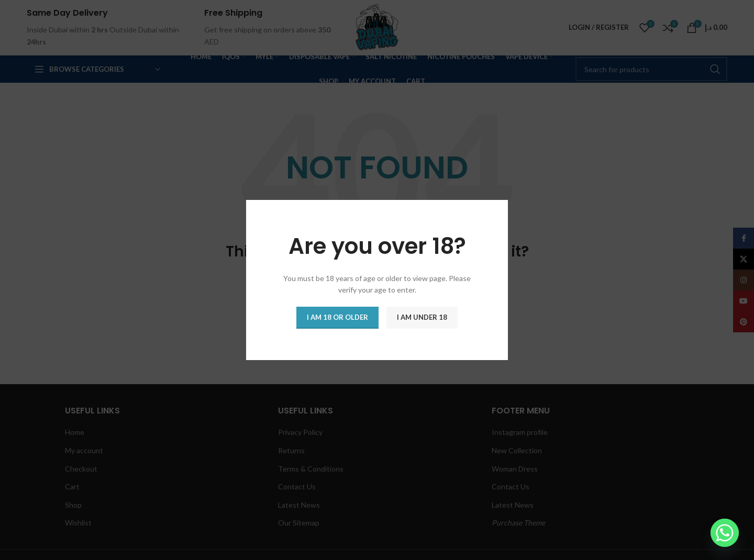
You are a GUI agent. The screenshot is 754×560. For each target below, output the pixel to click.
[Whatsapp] (725, 533)
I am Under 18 (422, 317)
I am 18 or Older (337, 317)
